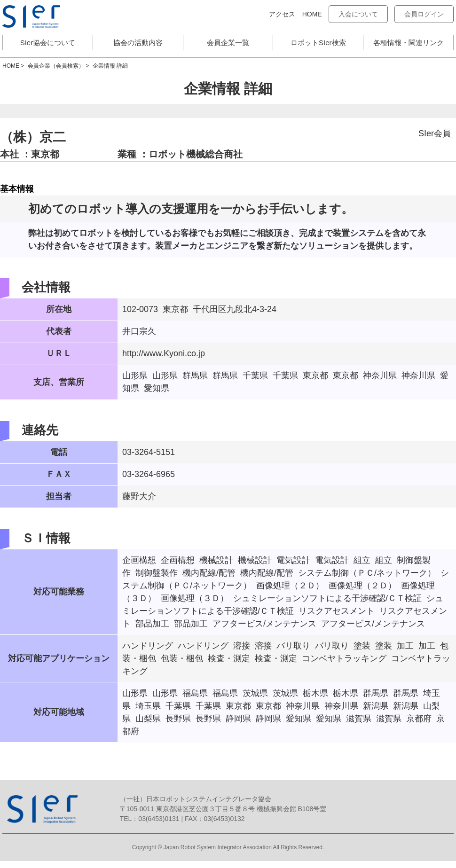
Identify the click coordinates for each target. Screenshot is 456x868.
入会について (358, 14)
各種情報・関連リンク (409, 43)
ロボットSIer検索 (318, 43)
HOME (312, 14)
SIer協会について (48, 43)
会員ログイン (424, 14)
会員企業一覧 (228, 43)
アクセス (282, 14)
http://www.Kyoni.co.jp (164, 353)
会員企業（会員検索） (56, 66)
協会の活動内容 (138, 43)
